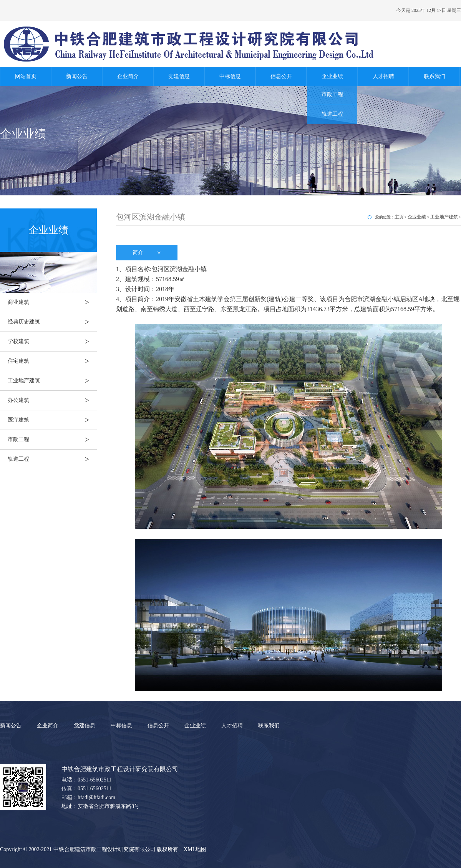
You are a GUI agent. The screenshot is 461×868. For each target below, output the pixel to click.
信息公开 (281, 76)
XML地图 (195, 849)
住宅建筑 (52, 361)
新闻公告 (77, 76)
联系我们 (434, 76)
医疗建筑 (52, 420)
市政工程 (332, 94)
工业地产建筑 (52, 381)
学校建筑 (52, 342)
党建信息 (179, 76)
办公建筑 (52, 400)
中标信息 (230, 76)
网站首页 (26, 76)
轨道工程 (332, 114)
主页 (399, 217)
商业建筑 (52, 302)
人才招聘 (383, 76)
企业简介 (128, 76)
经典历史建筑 (52, 322)
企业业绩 (332, 76)
